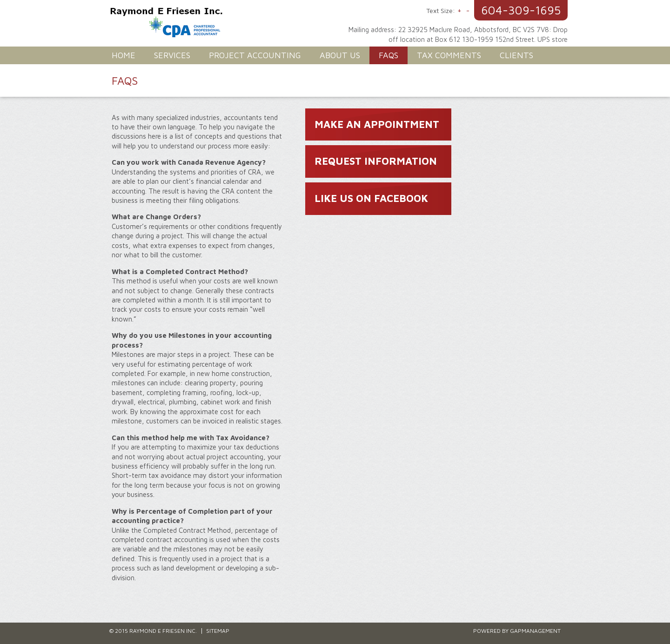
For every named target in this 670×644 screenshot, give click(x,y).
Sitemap (218, 631)
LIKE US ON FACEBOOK (371, 198)
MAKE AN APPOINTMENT (377, 124)
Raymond (223, 23)
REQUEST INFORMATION (376, 161)
